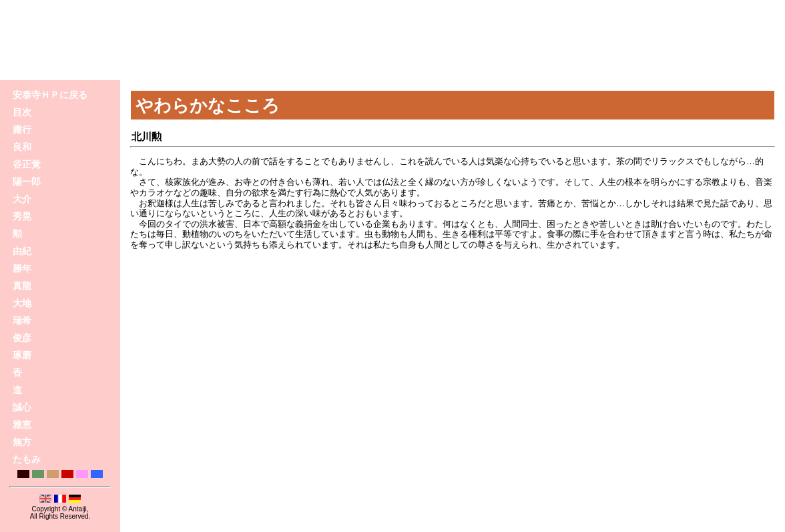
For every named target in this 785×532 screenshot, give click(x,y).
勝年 (22, 268)
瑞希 (22, 320)
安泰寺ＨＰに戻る (50, 95)
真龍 (22, 286)
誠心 (22, 407)
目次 (22, 112)
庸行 (22, 129)
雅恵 (22, 425)
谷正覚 (27, 164)
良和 (22, 147)
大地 (22, 303)
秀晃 (22, 216)
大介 (22, 199)
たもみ (27, 459)
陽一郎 (27, 182)
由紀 (22, 251)
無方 (22, 442)
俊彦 (22, 338)
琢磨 (22, 355)
